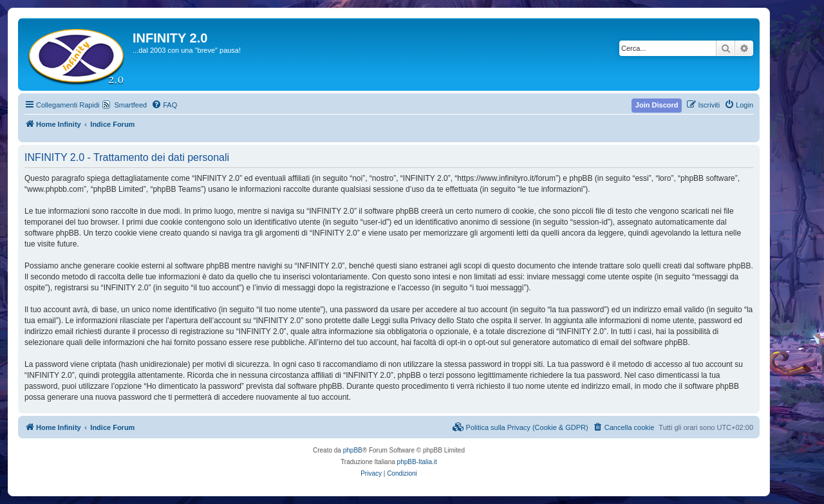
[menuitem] (164, 105)
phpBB (353, 450)
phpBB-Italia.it (417, 462)
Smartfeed (130, 105)
